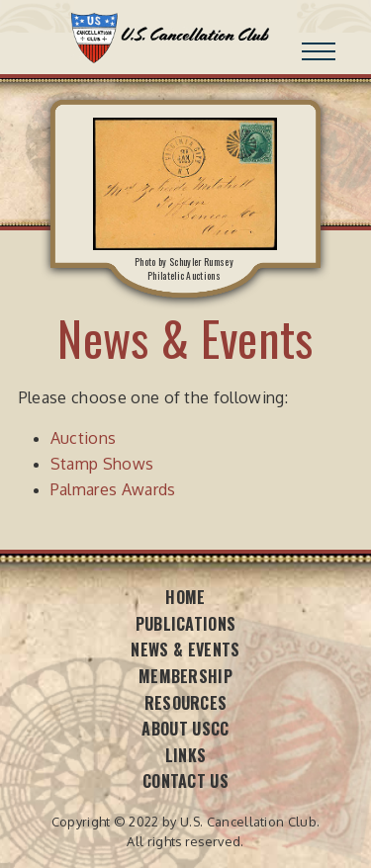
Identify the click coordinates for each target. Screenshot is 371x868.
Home (185, 597)
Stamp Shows (102, 464)
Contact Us (185, 781)
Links (186, 755)
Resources (186, 703)
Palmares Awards (113, 489)
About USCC (185, 729)
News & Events (185, 650)
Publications (186, 624)
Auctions (84, 438)
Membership (185, 676)
